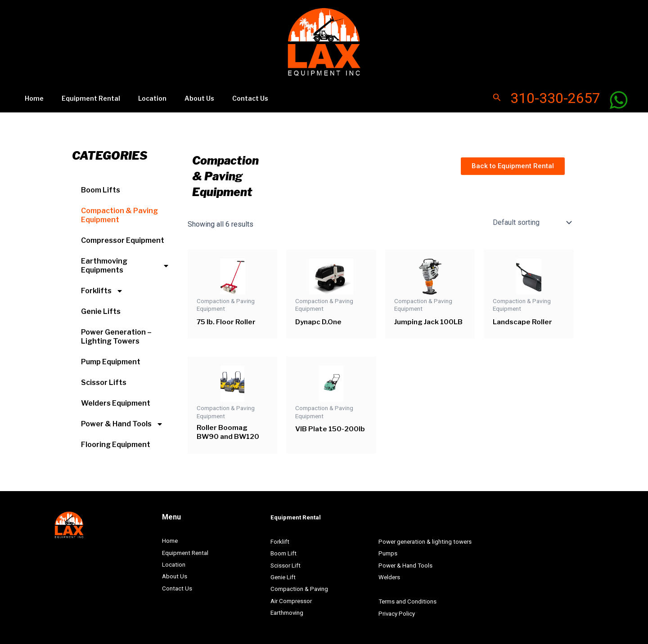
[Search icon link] (497, 97)
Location (139, 96)
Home (31, 96)
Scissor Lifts (104, 379)
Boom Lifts (101, 187)
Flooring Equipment (116, 441)
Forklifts (102, 288)
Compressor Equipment (123, 237)
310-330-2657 (555, 97)
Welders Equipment (116, 400)
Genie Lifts (101, 308)
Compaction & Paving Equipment (119, 212)
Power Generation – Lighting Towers (116, 333)
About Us (180, 96)
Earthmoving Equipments (125, 262)
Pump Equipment (111, 359)
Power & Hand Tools (122, 421)
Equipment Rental (83, 96)
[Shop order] (531, 219)
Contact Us (226, 96)
